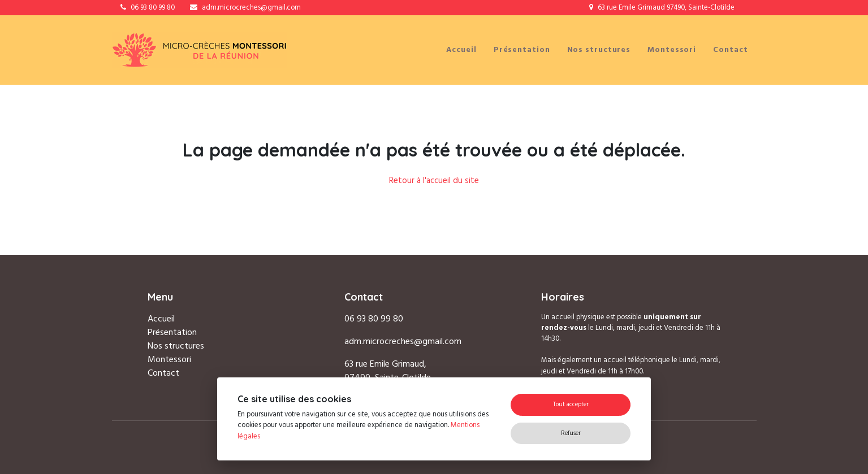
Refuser (571, 433)
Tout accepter (571, 404)
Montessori (672, 50)
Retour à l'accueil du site (434, 181)
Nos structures (599, 50)
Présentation (522, 50)
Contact (730, 50)
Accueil (461, 50)
